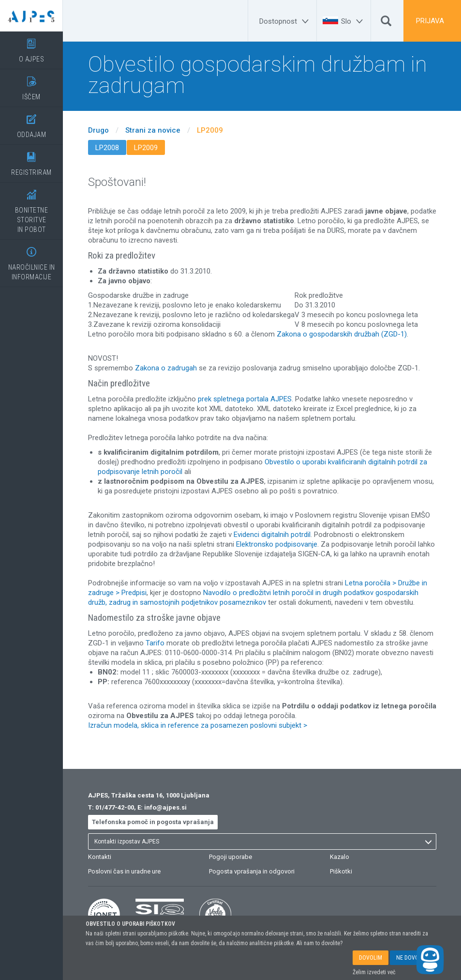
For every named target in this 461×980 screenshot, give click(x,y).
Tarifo (155, 643)
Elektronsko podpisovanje (277, 544)
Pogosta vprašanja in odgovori (252, 871)
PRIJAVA (430, 21)
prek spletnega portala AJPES (245, 399)
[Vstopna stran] (31, 16)
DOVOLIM (371, 958)
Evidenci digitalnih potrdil (272, 535)
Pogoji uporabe (230, 857)
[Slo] (353, 21)
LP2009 (210, 130)
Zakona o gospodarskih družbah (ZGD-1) (342, 334)
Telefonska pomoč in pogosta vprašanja (153, 822)
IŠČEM (31, 85)
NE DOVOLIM (412, 958)
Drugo (98, 130)
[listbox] (262, 842)
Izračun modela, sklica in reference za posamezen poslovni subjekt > (198, 725)
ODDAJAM (31, 123)
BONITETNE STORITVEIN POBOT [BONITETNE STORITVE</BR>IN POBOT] (31, 208)
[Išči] (386, 23)
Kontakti (100, 857)
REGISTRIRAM (31, 161)
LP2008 (107, 148)
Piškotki (341, 871)
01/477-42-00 (115, 807)
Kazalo (340, 857)
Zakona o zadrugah (166, 368)
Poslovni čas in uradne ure (124, 871)
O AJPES (31, 47)
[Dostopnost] (285, 21)
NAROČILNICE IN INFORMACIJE (31, 260)
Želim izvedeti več (374, 972)
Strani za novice (153, 130)
